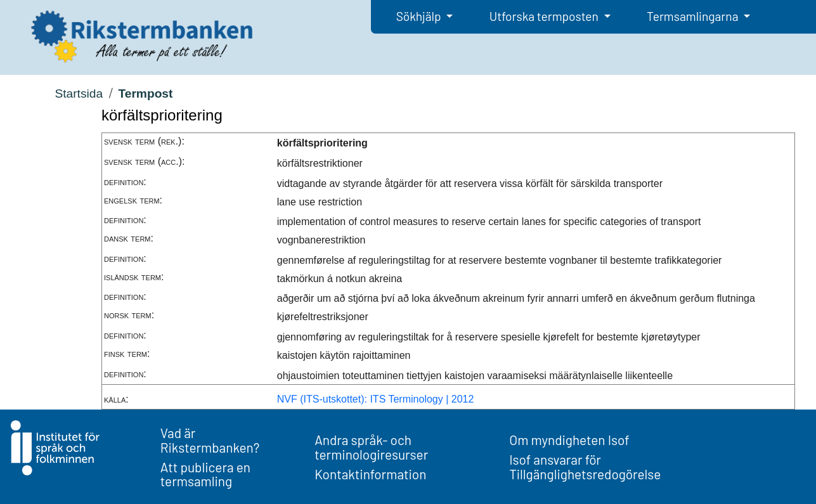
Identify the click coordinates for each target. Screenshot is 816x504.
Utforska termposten (545, 16)
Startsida (79, 94)
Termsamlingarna (694, 16)
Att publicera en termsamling (205, 474)
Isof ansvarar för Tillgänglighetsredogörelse (585, 467)
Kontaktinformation (370, 474)
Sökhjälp (420, 16)
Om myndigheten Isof (569, 440)
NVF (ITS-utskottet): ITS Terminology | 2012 (376, 399)
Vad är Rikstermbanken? (210, 440)
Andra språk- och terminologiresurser (371, 447)
